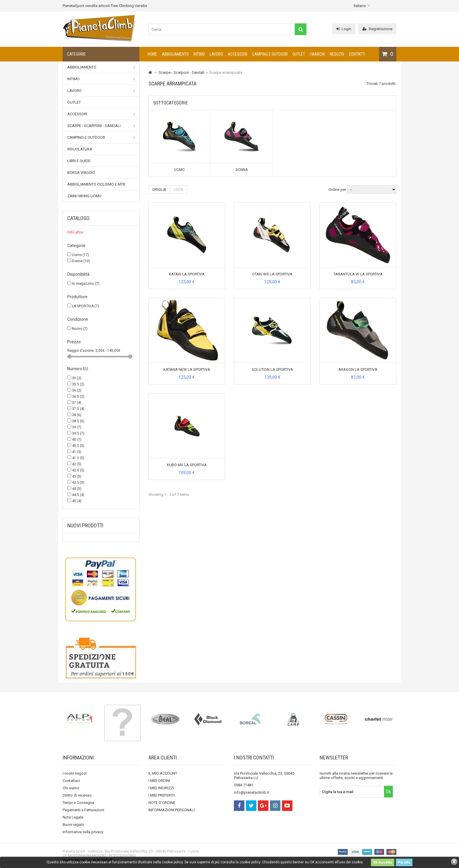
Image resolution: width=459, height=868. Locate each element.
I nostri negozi (75, 773)
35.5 (78, 384)
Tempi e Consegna (78, 803)
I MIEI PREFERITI (162, 795)
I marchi (317, 54)
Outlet (299, 54)
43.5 (78, 483)
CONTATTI (357, 54)
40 (77, 440)
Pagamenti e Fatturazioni (83, 810)
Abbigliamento (175, 54)
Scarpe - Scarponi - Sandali (101, 126)
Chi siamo (71, 788)
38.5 (78, 421)
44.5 (78, 495)
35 (77, 378)
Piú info (404, 862)
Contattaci (71, 781)
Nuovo (80, 329)
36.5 (78, 397)
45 (77, 501)
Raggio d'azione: (81, 351)
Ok (388, 792)
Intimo (199, 54)
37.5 (78, 409)
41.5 (78, 458)
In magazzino (86, 284)
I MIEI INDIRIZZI (161, 788)
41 (77, 452)
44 (77, 489)
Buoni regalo (73, 825)
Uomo (81, 255)
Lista (178, 189)
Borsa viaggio (81, 173)
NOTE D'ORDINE (162, 803)
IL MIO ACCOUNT (163, 773)
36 (77, 390)
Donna (81, 261)
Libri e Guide (79, 161)
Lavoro (216, 54)
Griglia (159, 189)
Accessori (238, 54)
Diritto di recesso (77, 795)
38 (77, 415)
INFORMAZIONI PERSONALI (172, 810)
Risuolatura (80, 149)
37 (77, 403)
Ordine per (337, 189)
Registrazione (377, 29)
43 (77, 476)
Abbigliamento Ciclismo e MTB (96, 184)
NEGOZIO (337, 54)
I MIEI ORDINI (159, 781)
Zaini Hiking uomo (84, 196)
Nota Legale (73, 817)
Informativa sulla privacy (83, 832)
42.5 (78, 470)
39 (77, 427)
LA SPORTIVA (85, 306)
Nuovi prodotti (85, 525)
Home (152, 54)
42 (77, 464)
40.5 (78, 446)
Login (344, 29)
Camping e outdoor (270, 54)
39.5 (78, 433)
